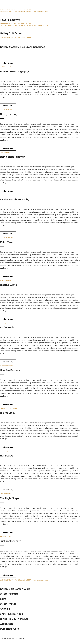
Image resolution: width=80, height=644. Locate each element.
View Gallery (8, 63)
